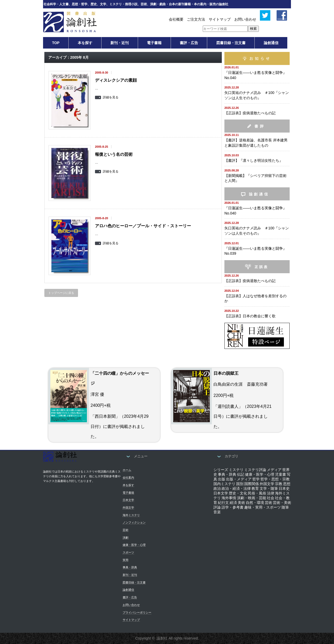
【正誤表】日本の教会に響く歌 (250, 316)
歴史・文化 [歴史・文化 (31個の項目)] (238, 493)
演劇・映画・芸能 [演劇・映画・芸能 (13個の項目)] (252, 498)
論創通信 (271, 43)
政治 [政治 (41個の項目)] (217, 488)
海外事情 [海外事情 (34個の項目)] (229, 498)
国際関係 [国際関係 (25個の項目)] (252, 484)
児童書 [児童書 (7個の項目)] (281, 474)
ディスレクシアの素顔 (116, 80)
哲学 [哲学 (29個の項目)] (256, 479)
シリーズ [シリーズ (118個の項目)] (221, 470)
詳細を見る (111, 97)
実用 (126, 560)
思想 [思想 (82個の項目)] (287, 484)
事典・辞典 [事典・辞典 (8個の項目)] (227, 474)
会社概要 (176, 19)
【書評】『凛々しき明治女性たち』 (254, 160)
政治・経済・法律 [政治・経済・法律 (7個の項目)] (236, 488)
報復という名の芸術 (114, 154)
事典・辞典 (130, 567)
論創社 (162, 638)
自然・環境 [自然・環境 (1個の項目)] (255, 503)
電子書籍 (154, 43)
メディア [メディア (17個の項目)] (274, 470)
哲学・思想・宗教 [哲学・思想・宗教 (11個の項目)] (275, 479)
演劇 (126, 538)
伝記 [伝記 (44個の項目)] (241, 474)
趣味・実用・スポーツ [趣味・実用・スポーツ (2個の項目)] (263, 507)
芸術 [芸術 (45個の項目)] (269, 503)
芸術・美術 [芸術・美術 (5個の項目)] (282, 503)
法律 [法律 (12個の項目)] (271, 493)
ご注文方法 (196, 19)
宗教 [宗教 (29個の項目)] (279, 484)
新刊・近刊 (120, 43)
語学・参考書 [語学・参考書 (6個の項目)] (232, 507)
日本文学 (128, 500)
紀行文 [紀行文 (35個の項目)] (223, 503)
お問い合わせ (245, 19)
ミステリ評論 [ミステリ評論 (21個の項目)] (255, 470)
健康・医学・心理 (134, 545)
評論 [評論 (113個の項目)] (217, 507)
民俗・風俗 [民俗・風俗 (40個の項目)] (257, 493)
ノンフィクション (134, 522)
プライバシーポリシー (137, 612)
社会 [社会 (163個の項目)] (271, 498)
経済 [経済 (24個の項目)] (233, 503)
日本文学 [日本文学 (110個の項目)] (221, 493)
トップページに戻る (61, 293)
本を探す (85, 43)
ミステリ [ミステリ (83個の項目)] (236, 470)
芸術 (126, 530)
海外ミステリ (131, 515)
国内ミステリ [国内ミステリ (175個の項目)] (224, 484)
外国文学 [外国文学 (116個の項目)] (267, 484)
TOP (56, 43)
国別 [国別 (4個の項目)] (240, 484)
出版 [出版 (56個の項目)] (222, 479)
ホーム (127, 470)
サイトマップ (220, 19)
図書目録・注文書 (231, 43)
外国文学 (128, 508)
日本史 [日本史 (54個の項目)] (284, 488)
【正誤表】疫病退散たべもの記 (250, 113)
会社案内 (128, 478)
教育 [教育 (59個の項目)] (255, 488)
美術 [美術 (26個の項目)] (241, 503)
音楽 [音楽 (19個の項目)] (217, 512)
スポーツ (128, 552)
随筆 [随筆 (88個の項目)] (285, 507)
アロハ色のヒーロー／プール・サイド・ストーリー (143, 226)
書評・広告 (189, 43)
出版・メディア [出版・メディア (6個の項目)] (239, 479)
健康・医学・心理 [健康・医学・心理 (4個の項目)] (260, 474)
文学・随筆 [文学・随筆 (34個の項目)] (269, 488)
